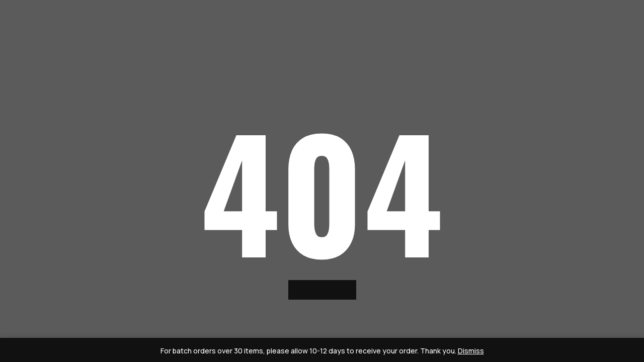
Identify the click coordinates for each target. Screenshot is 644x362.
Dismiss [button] (471, 351)
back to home (322, 290)
